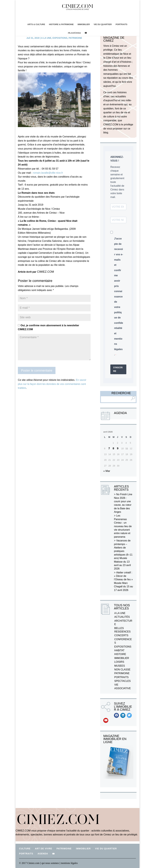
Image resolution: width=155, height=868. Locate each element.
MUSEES (120, 666)
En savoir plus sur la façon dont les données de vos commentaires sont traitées (52, 384)
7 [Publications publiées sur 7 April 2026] (109, 448)
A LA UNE (46, 38)
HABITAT (119, 650)
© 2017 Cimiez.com (29, 863)
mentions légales (69, 863)
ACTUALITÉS (122, 617)
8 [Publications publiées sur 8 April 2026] (113, 448)
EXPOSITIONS (60, 38)
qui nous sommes (51, 863)
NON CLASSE (122, 670)
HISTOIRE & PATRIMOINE (61, 24)
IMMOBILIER (84, 24)
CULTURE (25, 849)
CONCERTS (121, 635)
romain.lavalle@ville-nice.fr (48, 173)
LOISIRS (119, 662)
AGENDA (43, 854)
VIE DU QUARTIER (103, 24)
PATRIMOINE (75, 38)
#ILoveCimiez (74, 33)
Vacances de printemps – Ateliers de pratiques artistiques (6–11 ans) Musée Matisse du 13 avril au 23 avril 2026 (123, 555)
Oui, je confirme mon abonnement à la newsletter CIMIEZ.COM (49, 327)
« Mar (107, 471)
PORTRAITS (122, 24)
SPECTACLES (122, 681)
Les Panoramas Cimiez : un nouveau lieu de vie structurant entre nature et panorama (123, 526)
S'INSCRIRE (118, 369)
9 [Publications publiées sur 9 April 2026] (118, 448)
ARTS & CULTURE (36, 24)
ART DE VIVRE (44, 849)
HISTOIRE (120, 654)
